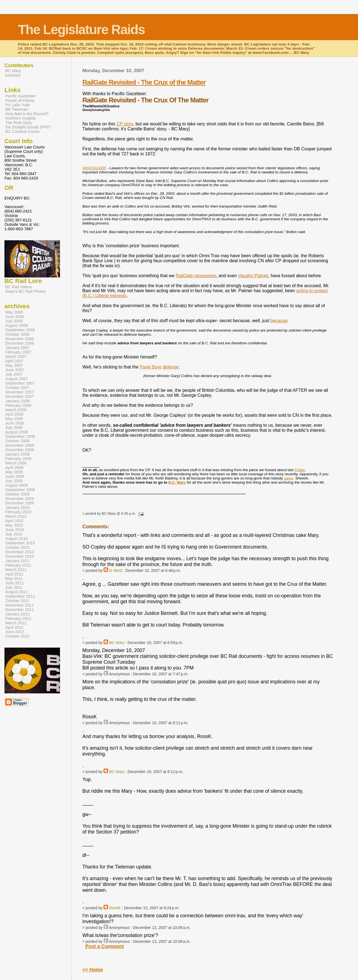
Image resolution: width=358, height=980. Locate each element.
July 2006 (14, 321)
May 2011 (14, 579)
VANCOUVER (94, 168)
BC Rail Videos (19, 287)
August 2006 (17, 325)
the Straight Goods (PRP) (28, 127)
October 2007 (17, 388)
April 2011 (14, 574)
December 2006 (20, 343)
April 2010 (14, 521)
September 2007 (20, 383)
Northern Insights (21, 118)
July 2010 (14, 534)
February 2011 (18, 565)
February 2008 (18, 405)
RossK (115, 908)
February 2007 (18, 352)
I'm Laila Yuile (17, 105)
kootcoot (13, 75)
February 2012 (18, 618)
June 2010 (15, 530)
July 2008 (14, 428)
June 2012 (15, 632)
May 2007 (14, 365)
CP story (125, 124)
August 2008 (17, 432)
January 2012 (17, 614)
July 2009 (14, 481)
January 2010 (17, 507)
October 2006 (17, 334)
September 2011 (20, 596)
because (279, 321)
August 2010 (17, 539)
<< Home (92, 970)
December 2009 (20, 503)
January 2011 (17, 561)
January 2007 (17, 348)
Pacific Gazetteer (21, 96)
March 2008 (16, 410)
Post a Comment (105, 946)
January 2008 (17, 401)
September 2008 (20, 436)
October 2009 (17, 494)
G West (116, 570)
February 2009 (18, 459)
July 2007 (14, 374)
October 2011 (17, 601)
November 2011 (20, 605)
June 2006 (15, 317)
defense (171, 367)
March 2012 (16, 623)
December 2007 (20, 396)
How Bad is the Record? (27, 114)
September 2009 (20, 490)
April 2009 (14, 468)
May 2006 (14, 312)
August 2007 (17, 379)
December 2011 (20, 610)
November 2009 (20, 499)
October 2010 (17, 547)
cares (288, 478)
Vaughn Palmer (253, 276)
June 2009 (15, 476)
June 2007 (15, 370)
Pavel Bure (151, 367)
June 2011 (15, 583)
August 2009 (17, 485)
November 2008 (20, 445)
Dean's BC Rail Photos (26, 291)
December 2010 (20, 556)
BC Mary (117, 643)
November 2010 (20, 552)
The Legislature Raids (81, 30)
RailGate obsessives (196, 276)
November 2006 (20, 339)
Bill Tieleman (17, 109)
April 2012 (14, 627)
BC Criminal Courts (22, 132)
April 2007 (14, 361)
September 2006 (20, 330)
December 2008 (20, 450)
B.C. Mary (177, 482)
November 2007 (20, 392)
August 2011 (17, 592)
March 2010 (16, 516)
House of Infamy (20, 100)
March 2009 (16, 463)
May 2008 (14, 419)
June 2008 (15, 423)
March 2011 (16, 570)
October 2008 (17, 441)
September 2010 (20, 543)
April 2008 (14, 414)
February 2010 (18, 512)
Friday (300, 470)
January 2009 (17, 454)
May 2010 (14, 525)
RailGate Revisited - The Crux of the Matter (144, 82)
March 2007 (16, 357)
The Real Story (19, 123)
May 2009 (14, 472)
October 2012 (17, 636)
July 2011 (14, 587)
